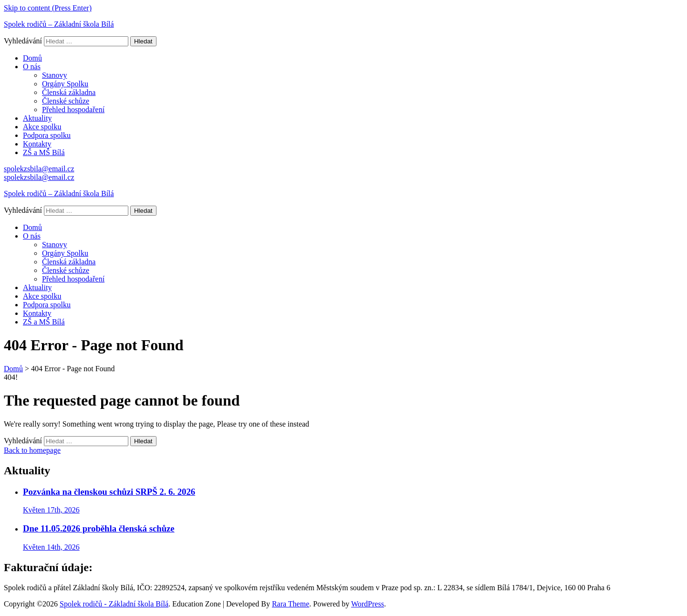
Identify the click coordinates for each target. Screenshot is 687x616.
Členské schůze (66, 101)
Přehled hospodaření (73, 110)
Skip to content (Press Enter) (48, 8)
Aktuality (37, 118)
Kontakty (37, 144)
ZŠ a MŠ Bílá (44, 152)
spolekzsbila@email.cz (39, 169)
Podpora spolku (47, 135)
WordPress (368, 604)
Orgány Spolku (65, 84)
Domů (32, 58)
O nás (32, 67)
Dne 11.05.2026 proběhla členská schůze (99, 528)
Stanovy (54, 75)
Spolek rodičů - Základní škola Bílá (114, 604)
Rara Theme (291, 604)
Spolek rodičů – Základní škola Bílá (59, 24)
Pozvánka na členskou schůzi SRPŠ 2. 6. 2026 (109, 492)
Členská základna (69, 92)
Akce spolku (42, 127)
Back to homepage (32, 450)
